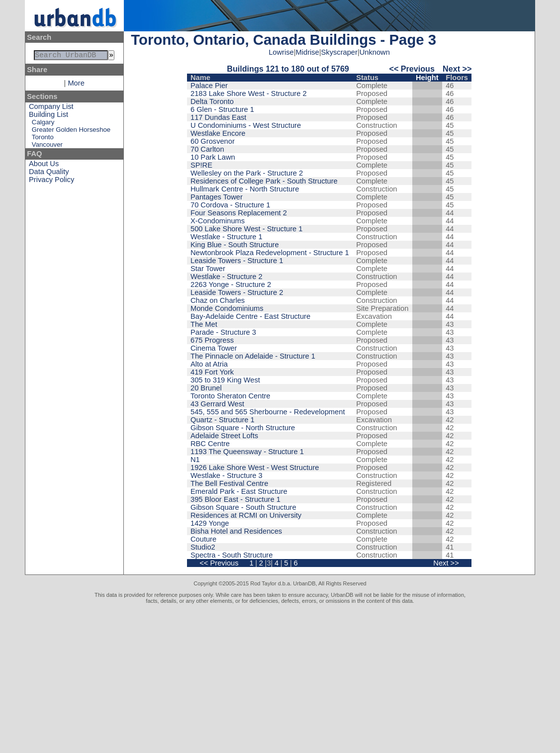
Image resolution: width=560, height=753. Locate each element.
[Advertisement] (280, 678)
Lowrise (281, 52)
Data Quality (49, 174)
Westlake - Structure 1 (227, 237)
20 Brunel (206, 388)
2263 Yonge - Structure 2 (231, 284)
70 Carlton (207, 149)
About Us (44, 166)
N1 (195, 460)
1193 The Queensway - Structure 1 (247, 452)
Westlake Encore (218, 133)
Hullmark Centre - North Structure (245, 189)
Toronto (43, 139)
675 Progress (212, 340)
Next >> (457, 69)
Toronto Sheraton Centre (231, 396)
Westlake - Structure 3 (227, 475)
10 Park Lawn (213, 157)
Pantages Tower (217, 197)
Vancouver (47, 146)
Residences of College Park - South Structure (264, 181)
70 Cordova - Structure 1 (230, 205)
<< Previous (412, 69)
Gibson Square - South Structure (243, 507)
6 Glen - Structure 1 (222, 109)
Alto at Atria (209, 364)
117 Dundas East (218, 117)
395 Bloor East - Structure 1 (235, 499)
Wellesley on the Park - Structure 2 (247, 173)
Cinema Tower (214, 348)
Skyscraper (339, 52)
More (76, 85)
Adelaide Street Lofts (224, 436)
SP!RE (201, 165)
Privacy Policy (51, 182)
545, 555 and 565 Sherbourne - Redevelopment (268, 412)
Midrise (308, 52)
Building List (48, 116)
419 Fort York (212, 372)
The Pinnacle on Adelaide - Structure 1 (253, 356)
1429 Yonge (210, 523)
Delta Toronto (212, 101)
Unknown (375, 52)
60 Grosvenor (213, 141)
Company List (51, 108)
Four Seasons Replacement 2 (239, 213)
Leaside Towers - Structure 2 (237, 292)
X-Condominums (218, 221)
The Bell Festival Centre (229, 483)
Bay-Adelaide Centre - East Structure (250, 316)
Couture (203, 539)
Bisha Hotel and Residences (236, 531)
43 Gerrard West (217, 404)
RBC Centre (210, 444)
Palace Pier (209, 86)
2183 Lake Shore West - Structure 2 (249, 94)
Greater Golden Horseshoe (71, 132)
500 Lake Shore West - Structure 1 (246, 229)
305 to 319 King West (225, 380)
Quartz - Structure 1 (223, 420)
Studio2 (203, 547)
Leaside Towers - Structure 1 (237, 261)
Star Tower (208, 269)
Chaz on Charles (218, 300)
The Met (204, 324)
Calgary (43, 124)
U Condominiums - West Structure (246, 125)
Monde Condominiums (227, 308)
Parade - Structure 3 (223, 332)
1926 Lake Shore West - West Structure (255, 468)
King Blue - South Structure (235, 245)
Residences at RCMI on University (246, 515)
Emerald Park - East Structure (239, 491)
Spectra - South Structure (232, 555)
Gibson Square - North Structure (243, 428)
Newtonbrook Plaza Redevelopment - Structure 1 (270, 253)
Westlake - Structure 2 (227, 277)
